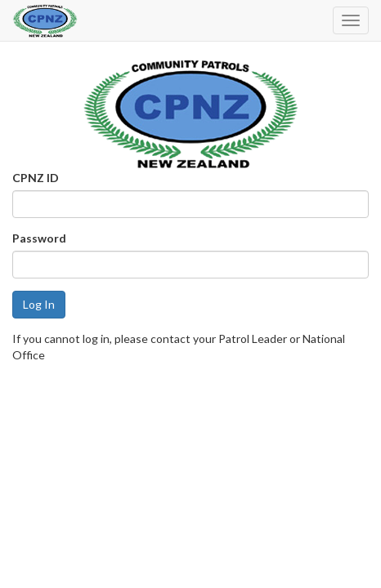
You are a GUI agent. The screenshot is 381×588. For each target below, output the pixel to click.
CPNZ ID (36, 178)
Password (39, 238)
